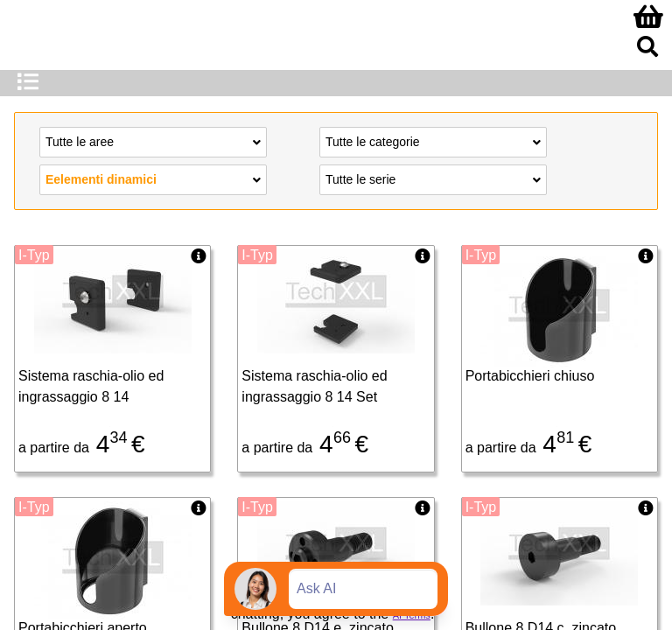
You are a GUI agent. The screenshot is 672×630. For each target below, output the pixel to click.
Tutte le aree (153, 141)
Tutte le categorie (433, 141)
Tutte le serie (433, 178)
